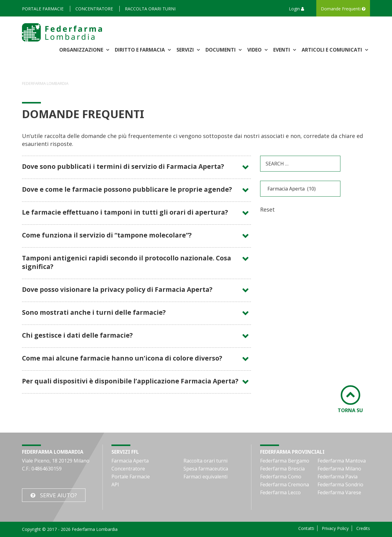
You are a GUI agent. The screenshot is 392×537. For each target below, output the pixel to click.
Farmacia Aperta (130, 461)
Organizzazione (82, 50)
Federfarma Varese (339, 492)
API (115, 484)
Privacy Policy (335, 528)
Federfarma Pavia (338, 477)
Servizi (186, 50)
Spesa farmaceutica (206, 469)
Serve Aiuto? (58, 495)
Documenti (221, 50)
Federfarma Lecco (280, 492)
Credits (363, 528)
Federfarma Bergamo (285, 461)
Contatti (306, 528)
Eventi (282, 50)
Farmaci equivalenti (205, 477)
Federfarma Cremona (285, 484)
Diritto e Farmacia (140, 50)
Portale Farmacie (43, 9)
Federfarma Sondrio (340, 484)
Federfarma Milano (339, 469)
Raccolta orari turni (150, 9)
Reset (267, 209)
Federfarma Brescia (282, 469)
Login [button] (296, 9)
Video (255, 50)
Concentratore (94, 9)
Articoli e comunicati (332, 50)
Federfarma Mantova (342, 461)
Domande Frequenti (343, 9)
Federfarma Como (281, 477)
